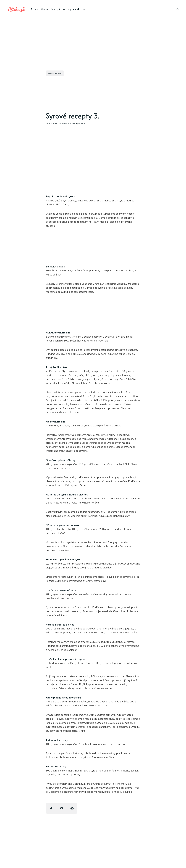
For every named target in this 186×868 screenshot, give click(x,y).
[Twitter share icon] (51, 808)
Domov (35, 9)
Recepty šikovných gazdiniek (65, 9)
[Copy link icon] (72, 808)
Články (44, 9)
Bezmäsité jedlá (55, 73)
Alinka (65, 124)
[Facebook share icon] (62, 808)
